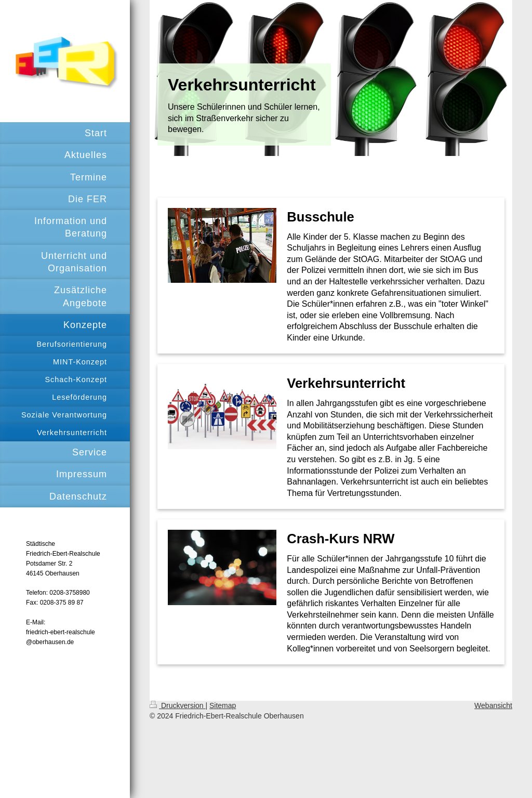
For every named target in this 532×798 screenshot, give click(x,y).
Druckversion (177, 705)
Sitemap (223, 705)
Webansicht (493, 705)
